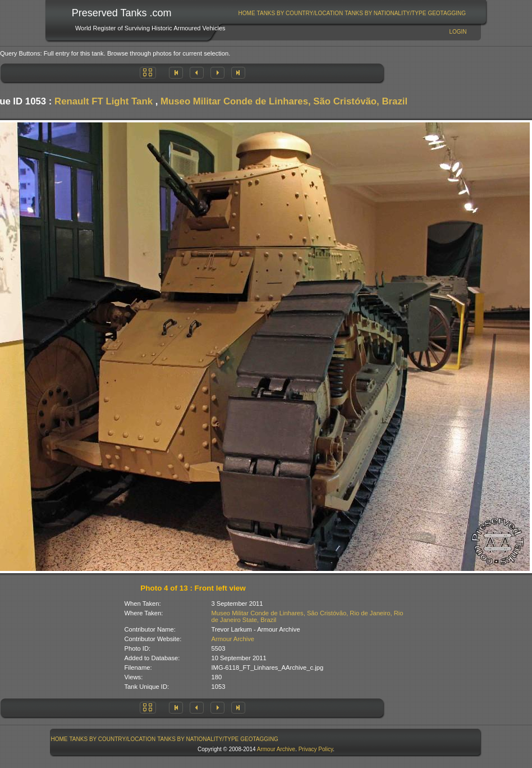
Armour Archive (233, 639)
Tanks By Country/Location (300, 13)
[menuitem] (247, 13)
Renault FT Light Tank (104, 101)
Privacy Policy (316, 749)
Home (247, 13)
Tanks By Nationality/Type (385, 13)
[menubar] (352, 13)
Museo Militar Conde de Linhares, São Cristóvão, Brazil (284, 101)
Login (458, 32)
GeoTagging (447, 13)
